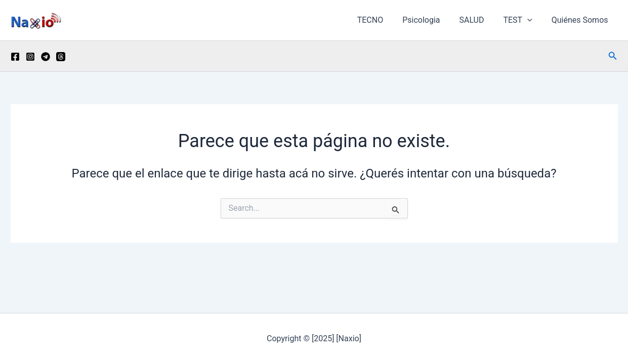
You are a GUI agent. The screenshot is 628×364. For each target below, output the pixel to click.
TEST (522, 20)
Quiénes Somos (581, 20)
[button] (532, 20)
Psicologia (432, 20)
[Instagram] (30, 57)
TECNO (384, 20)
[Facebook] (15, 57)
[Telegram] (46, 57)
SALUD (479, 20)
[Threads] (61, 57)
